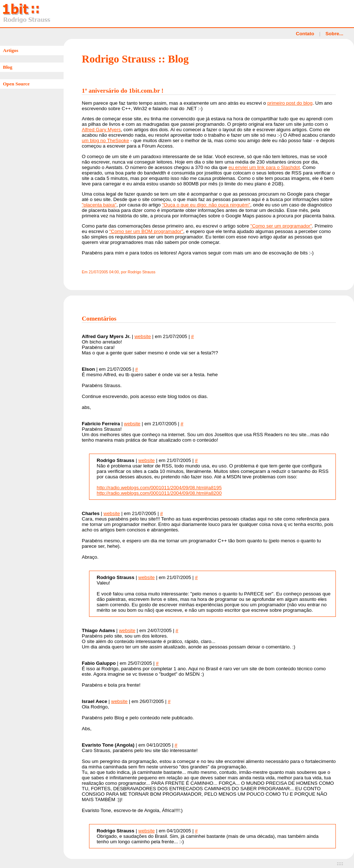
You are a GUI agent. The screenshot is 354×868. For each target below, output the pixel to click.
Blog (8, 67)
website (143, 336)
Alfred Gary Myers (101, 130)
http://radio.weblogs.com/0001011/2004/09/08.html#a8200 (159, 493)
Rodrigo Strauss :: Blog (135, 59)
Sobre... (334, 34)
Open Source (16, 84)
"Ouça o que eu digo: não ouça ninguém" (206, 205)
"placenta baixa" (99, 205)
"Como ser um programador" (281, 226)
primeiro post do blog (290, 103)
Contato (305, 34)
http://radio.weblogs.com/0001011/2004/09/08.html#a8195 (159, 488)
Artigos (11, 50)
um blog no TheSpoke (105, 140)
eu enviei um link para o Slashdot (264, 167)
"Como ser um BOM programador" (146, 231)
